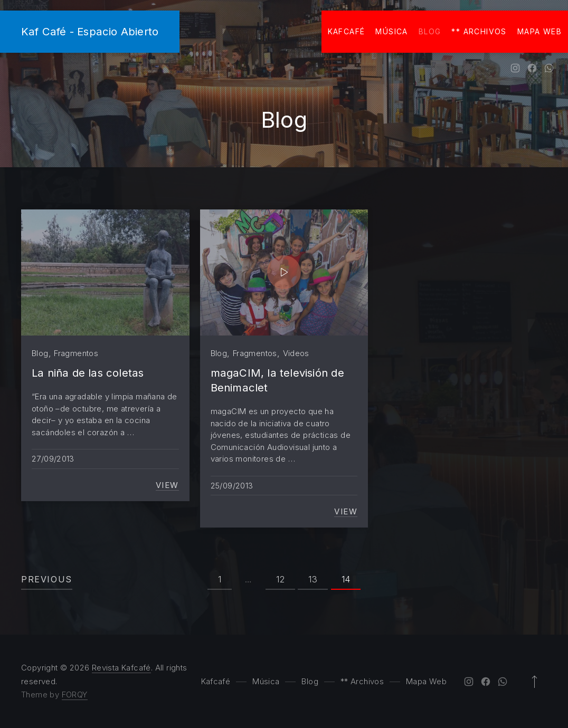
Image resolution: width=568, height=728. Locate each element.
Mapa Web (539, 31)
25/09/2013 (232, 486)
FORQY (75, 695)
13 (313, 579)
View (167, 485)
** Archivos (479, 31)
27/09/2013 (53, 459)
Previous (47, 579)
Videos (296, 353)
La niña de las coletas (88, 373)
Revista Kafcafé (121, 668)
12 (280, 579)
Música (391, 31)
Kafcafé (347, 31)
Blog (430, 31)
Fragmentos (76, 353)
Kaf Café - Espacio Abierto (90, 31)
